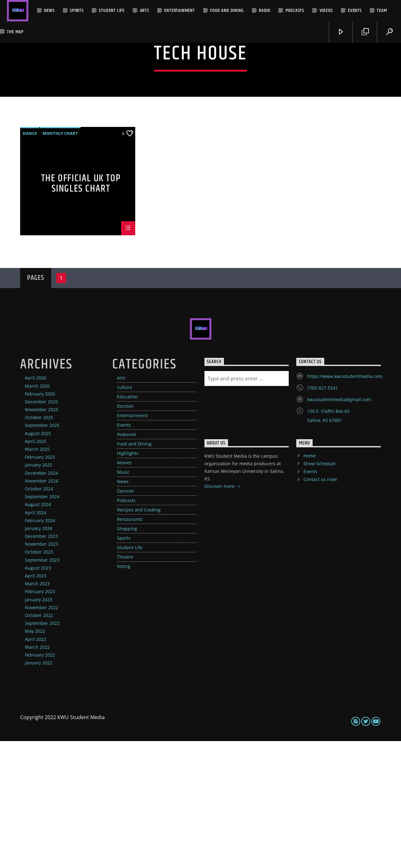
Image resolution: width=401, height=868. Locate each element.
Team (382, 11)
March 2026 (37, 513)
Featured (126, 561)
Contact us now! (320, 606)
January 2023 (39, 726)
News (49, 11)
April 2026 (36, 505)
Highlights (128, 580)
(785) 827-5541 (323, 515)
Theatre (125, 684)
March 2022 (37, 774)
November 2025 (42, 536)
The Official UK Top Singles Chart (81, 310)
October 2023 (39, 679)
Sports (77, 11)
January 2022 (39, 790)
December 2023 (41, 663)
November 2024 (42, 608)
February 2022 (40, 782)
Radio (265, 11)
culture (125, 514)
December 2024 (41, 600)
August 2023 (38, 695)
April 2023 (36, 703)
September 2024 (42, 623)
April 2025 (36, 568)
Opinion (125, 618)
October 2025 (39, 544)
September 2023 (42, 687)
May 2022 (35, 758)
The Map (15, 32)
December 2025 (41, 529)
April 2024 (36, 639)
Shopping (127, 655)
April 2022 (36, 766)
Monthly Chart (60, 260)
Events (355, 11)
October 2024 (39, 616)
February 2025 (40, 584)
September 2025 (42, 552)
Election (125, 533)
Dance (30, 260)
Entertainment (179, 11)
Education (128, 524)
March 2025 (37, 576)
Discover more (222, 614)
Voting (124, 693)
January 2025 (39, 592)
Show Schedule (320, 590)
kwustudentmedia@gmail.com (339, 526)
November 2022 (42, 734)
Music (123, 599)
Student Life (112, 11)
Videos (326, 11)
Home (310, 583)
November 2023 (42, 671)
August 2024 (38, 631)
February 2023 (40, 718)
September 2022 (42, 750)
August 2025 (38, 560)
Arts (145, 11)
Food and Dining (227, 11)
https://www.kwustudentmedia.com (345, 503)
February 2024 (40, 647)
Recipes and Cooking (139, 637)
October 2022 (39, 742)
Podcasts (295, 11)
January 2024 (39, 655)
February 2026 (40, 521)
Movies (124, 590)
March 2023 (37, 710)
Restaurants (130, 646)
